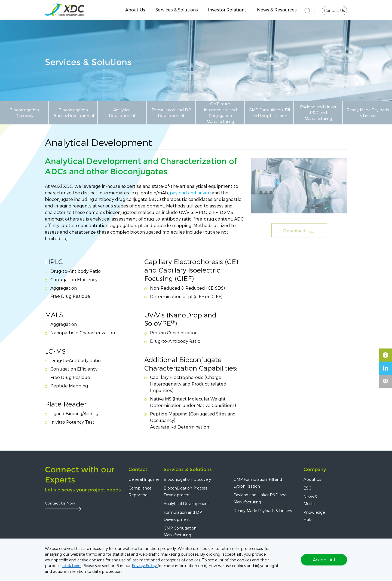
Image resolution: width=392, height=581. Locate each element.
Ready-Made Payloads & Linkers (368, 113)
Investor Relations (227, 10)
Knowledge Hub (314, 516)
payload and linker (190, 193)
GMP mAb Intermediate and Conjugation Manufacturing (220, 113)
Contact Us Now (60, 503)
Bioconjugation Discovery (24, 113)
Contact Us (334, 10)
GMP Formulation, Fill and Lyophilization (269, 113)
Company (315, 469)
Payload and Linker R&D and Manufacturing (318, 113)
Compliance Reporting (140, 491)
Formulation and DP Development (171, 113)
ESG (307, 488)
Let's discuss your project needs (83, 490)
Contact (138, 469)
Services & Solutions (177, 10)
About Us (135, 10)
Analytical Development (122, 113)
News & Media (310, 500)
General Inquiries (144, 479)
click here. (72, 566)
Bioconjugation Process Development (73, 113)
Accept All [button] (324, 560)
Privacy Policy (145, 566)
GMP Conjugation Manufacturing (180, 531)
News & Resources (277, 10)
